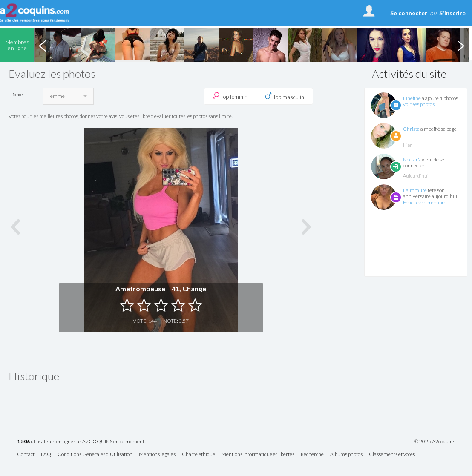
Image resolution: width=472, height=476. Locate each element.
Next (460, 45)
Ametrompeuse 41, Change (161, 288)
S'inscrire (452, 13)
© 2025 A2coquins (435, 442)
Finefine (412, 98)
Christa (411, 129)
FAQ (46, 454)
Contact (26, 454)
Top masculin (285, 96)
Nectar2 (412, 159)
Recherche (312, 454)
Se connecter (409, 13)
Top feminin (230, 96)
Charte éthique (199, 454)
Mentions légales (157, 454)
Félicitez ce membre (425, 202)
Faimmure (415, 190)
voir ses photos (419, 104)
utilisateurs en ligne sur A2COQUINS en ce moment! (81, 442)
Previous (42, 45)
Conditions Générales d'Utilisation (95, 454)
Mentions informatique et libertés (258, 454)
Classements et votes (392, 454)
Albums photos (346, 454)
